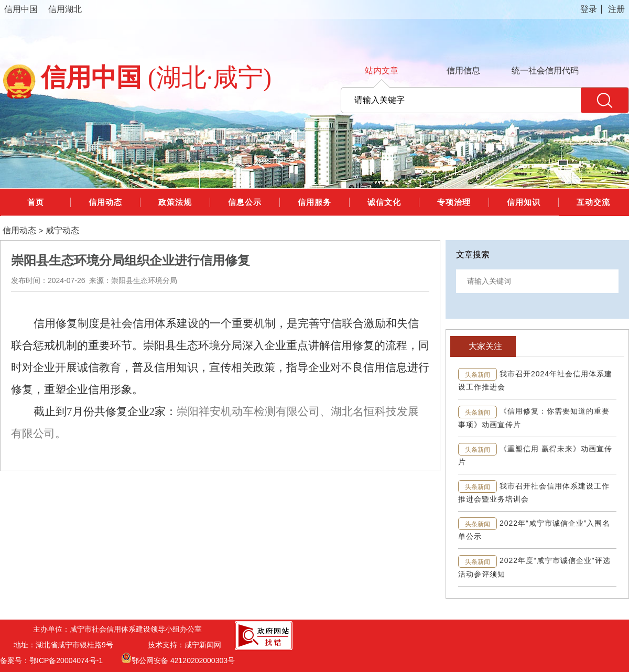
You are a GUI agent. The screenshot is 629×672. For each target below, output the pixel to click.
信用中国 (21, 9)
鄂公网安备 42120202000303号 (178, 658)
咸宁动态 (62, 231)
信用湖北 (65, 9)
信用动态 (105, 202)
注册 (616, 9)
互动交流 (593, 202)
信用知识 (524, 202)
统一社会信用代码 (545, 71)
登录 (589, 9)
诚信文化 (384, 202)
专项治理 (454, 202)
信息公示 (245, 202)
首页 (36, 202)
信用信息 (463, 71)
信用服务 (314, 202)
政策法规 (175, 202)
